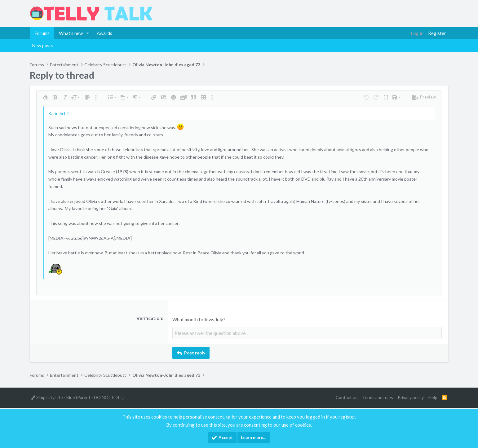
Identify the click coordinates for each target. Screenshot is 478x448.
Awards (104, 33)
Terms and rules (378, 397)
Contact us (347, 397)
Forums (42, 33)
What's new (71, 33)
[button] (88, 33)
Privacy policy (411, 397)
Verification (149, 318)
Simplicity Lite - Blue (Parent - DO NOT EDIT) (77, 397)
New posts (43, 45)
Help (433, 397)
